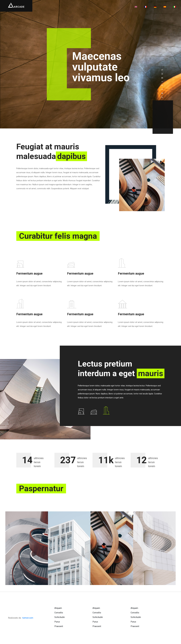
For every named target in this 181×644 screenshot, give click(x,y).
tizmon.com (28, 618)
